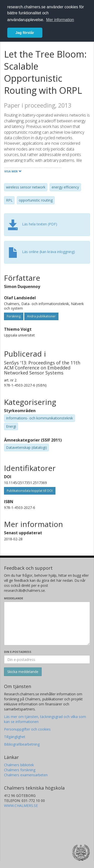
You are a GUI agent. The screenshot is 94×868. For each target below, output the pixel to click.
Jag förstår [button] (25, 33)
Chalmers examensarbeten (26, 775)
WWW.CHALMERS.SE (21, 806)
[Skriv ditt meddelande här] (47, 623)
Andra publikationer (41, 316)
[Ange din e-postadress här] (47, 659)
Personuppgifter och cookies (27, 729)
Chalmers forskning (20, 770)
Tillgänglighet (15, 737)
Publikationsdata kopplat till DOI (30, 491)
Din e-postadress (18, 652)
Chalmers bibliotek (19, 765)
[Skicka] (23, 672)
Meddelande (14, 598)
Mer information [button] (60, 20)
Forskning (14, 316)
